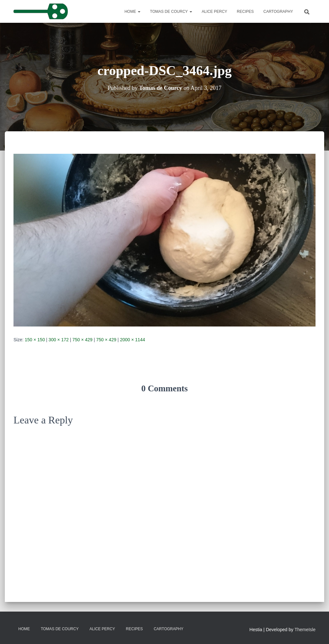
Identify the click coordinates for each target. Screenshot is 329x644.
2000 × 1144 (132, 340)
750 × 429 (82, 340)
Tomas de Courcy (171, 12)
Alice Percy (214, 12)
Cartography (278, 12)
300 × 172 (59, 340)
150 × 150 (35, 340)
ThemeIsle (305, 630)
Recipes (245, 12)
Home (132, 12)
